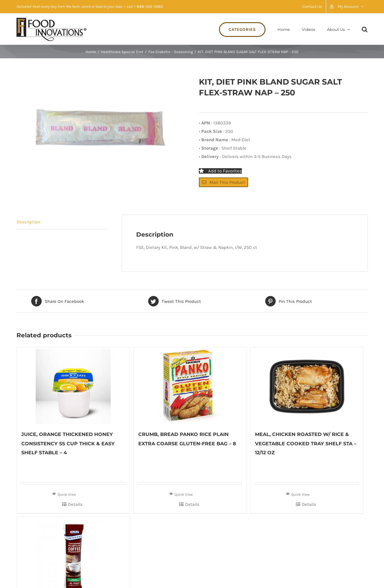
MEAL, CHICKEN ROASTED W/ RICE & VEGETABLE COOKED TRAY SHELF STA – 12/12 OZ (306, 443)
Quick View (64, 494)
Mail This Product (223, 182)
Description (28, 222)
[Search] (365, 29)
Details (75, 504)
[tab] (62, 222)
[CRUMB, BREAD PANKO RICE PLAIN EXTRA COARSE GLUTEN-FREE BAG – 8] (190, 386)
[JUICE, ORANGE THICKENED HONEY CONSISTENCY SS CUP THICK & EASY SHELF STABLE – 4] (73, 386)
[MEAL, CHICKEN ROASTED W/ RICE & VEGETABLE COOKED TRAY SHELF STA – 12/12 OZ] (307, 386)
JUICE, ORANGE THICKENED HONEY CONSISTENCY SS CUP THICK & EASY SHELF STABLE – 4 (68, 443)
